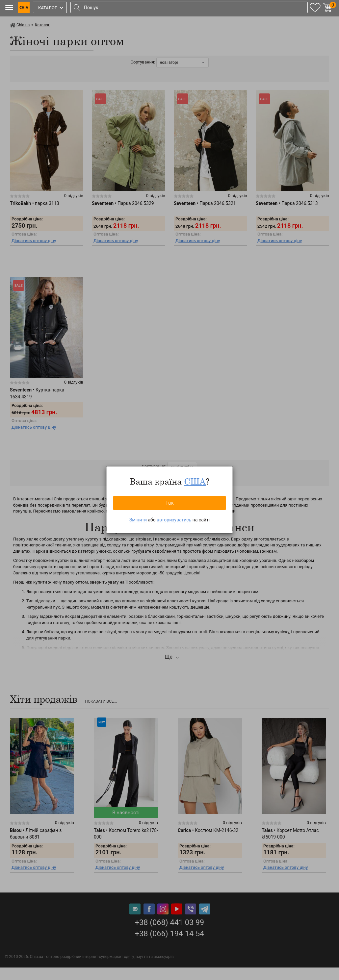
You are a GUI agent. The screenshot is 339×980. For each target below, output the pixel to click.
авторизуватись (174, 520)
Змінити (138, 520)
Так (169, 503)
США (195, 481)
